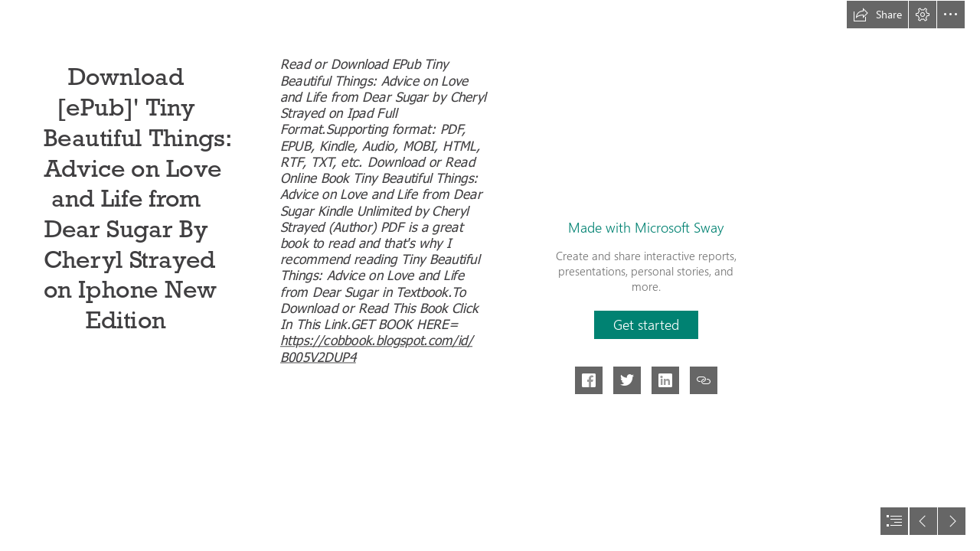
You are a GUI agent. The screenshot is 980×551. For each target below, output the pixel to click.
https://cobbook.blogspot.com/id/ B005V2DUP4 (376, 347)
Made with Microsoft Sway (646, 227)
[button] (877, 15)
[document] (490, 275)
